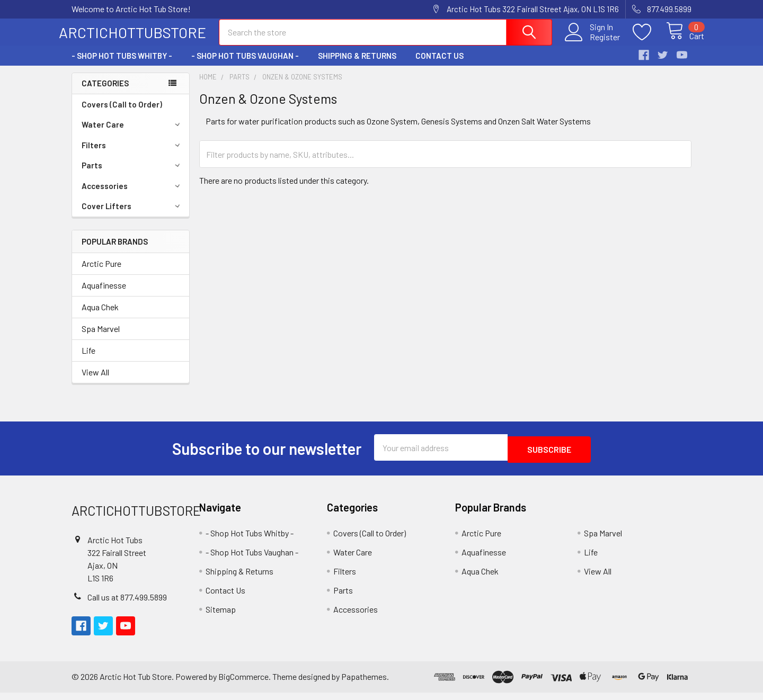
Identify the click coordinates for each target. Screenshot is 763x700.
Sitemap (221, 617)
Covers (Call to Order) (122, 114)
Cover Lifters (132, 216)
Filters (132, 155)
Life (88, 360)
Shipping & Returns (357, 65)
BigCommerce (243, 684)
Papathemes (364, 684)
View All (95, 382)
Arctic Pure (101, 273)
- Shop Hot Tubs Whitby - (122, 65)
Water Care (132, 134)
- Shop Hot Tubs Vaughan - (245, 65)
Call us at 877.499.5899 (127, 604)
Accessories (132, 195)
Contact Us (440, 65)
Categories (105, 93)
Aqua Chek (100, 316)
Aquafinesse (104, 295)
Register (593, 43)
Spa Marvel (101, 338)
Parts (132, 175)
